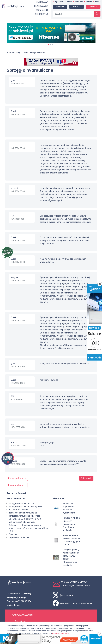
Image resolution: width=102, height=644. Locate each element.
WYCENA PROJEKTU (18, 510)
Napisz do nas (13, 605)
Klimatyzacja (41, 6)
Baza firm (79, 2)
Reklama (77, 7)
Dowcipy (13, 534)
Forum (89, 2)
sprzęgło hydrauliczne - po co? (23, 504)
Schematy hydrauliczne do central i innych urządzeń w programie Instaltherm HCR (29, 528)
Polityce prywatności (61, 633)
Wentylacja (42, 2)
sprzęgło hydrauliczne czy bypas (24, 516)
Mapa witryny (21, 621)
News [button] (97, 2)
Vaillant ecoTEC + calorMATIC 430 (25, 519)
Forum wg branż (16, 485)
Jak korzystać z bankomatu (22, 522)
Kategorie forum (16, 478)
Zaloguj (60, 7)
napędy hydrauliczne (19, 537)
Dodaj (93, 7)
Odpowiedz (86, 478)
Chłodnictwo (42, 14)
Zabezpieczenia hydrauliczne (23, 513)
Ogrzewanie (42, 10)
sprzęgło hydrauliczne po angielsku (26, 507)
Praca (70, 2)
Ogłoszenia (59, 2)
